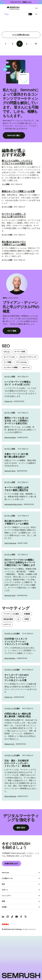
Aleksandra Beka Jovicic (13, 504)
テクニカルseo (22, 362)
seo (6, 346)
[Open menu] (37, 8)
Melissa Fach (9, 744)
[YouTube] (17, 917)
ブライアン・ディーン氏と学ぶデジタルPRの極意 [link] (21, 307)
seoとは (7, 352)
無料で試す (21, 828)
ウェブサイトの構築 (10, 367)
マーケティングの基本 (11, 614)
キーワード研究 (7, 207)
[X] (26, 917)
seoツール (26, 367)
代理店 (27, 619)
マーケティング (16, 608)
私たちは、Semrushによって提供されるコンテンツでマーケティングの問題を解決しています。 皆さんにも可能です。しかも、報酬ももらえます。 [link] (21, 103)
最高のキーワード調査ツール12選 (18, 191)
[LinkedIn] (3, 917)
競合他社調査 (8, 619)
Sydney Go (8, 401)
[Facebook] (21, 917)
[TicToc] (12, 917)
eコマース (7, 624)
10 (36, 44)
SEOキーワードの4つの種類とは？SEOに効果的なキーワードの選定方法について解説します (20, 562)
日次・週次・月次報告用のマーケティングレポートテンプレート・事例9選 (17, 763)
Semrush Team (10, 471)
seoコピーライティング (28, 357)
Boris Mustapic (10, 658)
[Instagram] (8, 917)
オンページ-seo (9, 357)
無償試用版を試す (11, 864)
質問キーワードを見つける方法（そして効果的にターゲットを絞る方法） (16, 421)
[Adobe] (5, 924)
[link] (21, 389)
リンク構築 (6, 184)
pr (18, 619)
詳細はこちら (27, 2)
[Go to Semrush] (13, 8)
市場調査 (27, 614)
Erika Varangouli (10, 543)
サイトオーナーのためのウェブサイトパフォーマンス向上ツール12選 (16, 678)
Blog (6, 14)
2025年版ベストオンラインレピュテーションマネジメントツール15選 (16, 641)
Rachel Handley (10, 437)
